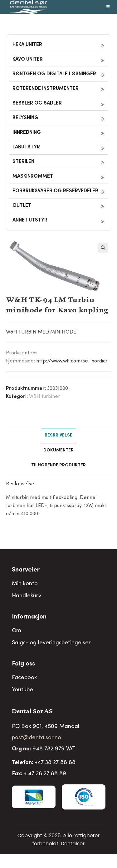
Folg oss (23, 664)
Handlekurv (27, 596)
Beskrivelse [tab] (58, 436)
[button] (103, 248)
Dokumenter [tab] (58, 450)
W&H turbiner (45, 397)
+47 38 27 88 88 (55, 763)
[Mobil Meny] (108, 7)
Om (17, 631)
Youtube (22, 690)
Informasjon (29, 617)
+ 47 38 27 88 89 (45, 774)
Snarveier (26, 570)
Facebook (24, 678)
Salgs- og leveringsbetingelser (51, 643)
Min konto (25, 584)
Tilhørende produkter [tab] (58, 465)
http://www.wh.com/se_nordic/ (72, 361)
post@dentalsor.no (37, 738)
